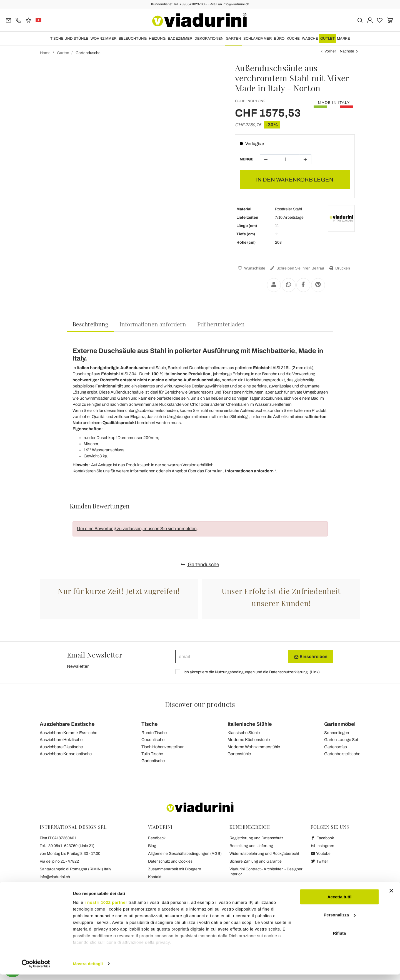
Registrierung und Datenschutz (256, 838)
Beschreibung (90, 324)
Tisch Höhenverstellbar (162, 747)
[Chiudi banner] (391, 896)
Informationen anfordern (153, 324)
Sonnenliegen (337, 733)
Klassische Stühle (244, 733)
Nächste (347, 51)
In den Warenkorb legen (295, 180)
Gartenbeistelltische (342, 754)
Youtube (321, 854)
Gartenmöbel (340, 724)
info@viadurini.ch (55, 877)
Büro (279, 39)
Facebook (322, 838)
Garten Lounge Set (341, 740)
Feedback (157, 838)
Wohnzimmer (103, 39)
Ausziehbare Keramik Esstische (68, 733)
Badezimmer (180, 39)
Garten (233, 39)
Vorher (330, 51)
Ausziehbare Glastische (61, 747)
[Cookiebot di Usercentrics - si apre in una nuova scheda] (36, 969)
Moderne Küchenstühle (249, 740)
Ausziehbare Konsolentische (66, 754)
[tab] (90, 324)
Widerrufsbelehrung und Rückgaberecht (264, 854)
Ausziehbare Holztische (61, 740)
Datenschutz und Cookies (170, 861)
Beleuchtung (133, 39)
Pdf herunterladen (221, 324)
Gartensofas (336, 747)
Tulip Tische (152, 754)
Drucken (339, 268)
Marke (343, 39)
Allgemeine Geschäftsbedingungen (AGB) (185, 854)
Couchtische (153, 740)
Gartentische (153, 761)
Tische (150, 724)
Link (315, 672)
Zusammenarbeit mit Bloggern (175, 869)
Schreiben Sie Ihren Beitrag (297, 268)
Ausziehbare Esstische (67, 724)
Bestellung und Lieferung (251, 846)
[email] (230, 657)
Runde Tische (154, 733)
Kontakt (155, 877)
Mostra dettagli (88, 969)
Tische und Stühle (69, 39)
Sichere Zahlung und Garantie (256, 861)
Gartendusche (200, 565)
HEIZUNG (157, 39)
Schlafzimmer (257, 39)
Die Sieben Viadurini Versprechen (177, 885)
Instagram (322, 846)
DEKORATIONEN (209, 39)
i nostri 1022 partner (106, 908)
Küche (293, 39)
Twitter (319, 861)
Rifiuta (340, 939)
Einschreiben (311, 657)
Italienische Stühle (250, 724)
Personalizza (340, 920)
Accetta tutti (340, 902)
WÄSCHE (310, 39)
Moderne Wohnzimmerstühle (254, 747)
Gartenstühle (239, 754)
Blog (152, 846)
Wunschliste (251, 268)
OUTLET (327, 39)
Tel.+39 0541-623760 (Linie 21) (67, 846)
